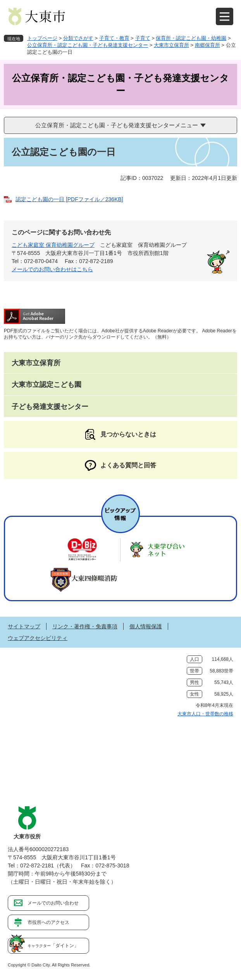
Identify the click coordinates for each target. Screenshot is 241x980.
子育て (143, 38)
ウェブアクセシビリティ (38, 638)
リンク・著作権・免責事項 (85, 626)
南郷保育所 (207, 45)
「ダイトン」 (53, 946)
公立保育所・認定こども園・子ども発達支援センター (88, 45)
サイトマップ (24, 626)
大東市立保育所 (171, 45)
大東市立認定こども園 (46, 385)
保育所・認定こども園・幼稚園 (191, 38)
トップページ (42, 38)
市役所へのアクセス (48, 922)
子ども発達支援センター (50, 407)
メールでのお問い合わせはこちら (52, 269)
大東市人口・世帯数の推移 (205, 714)
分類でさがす (78, 38)
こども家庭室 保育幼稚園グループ (53, 245)
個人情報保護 (146, 626)
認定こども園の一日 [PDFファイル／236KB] (69, 199)
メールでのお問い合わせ (53, 903)
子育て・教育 (114, 38)
